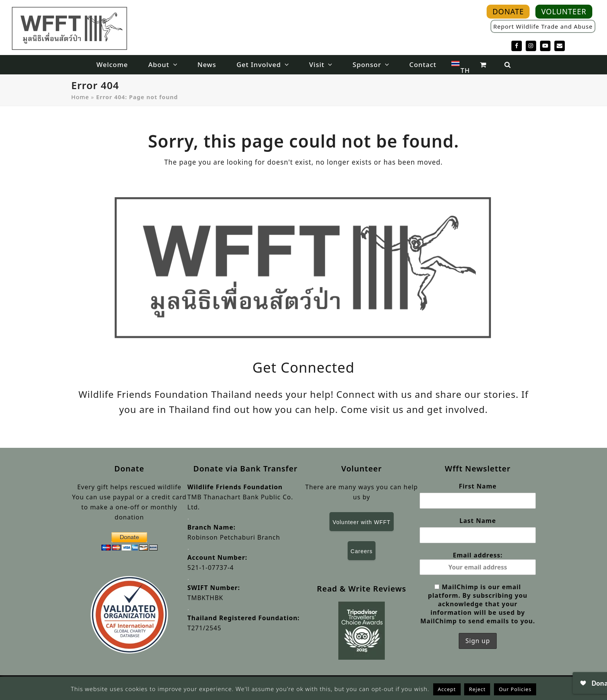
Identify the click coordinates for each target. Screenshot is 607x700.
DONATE (508, 12)
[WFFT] (70, 28)
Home (80, 97)
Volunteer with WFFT (362, 522)
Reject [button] (477, 689)
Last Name (478, 521)
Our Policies (515, 689)
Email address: (478, 563)
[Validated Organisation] (129, 615)
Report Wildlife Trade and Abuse (543, 26)
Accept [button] (447, 689)
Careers (362, 551)
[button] (483, 65)
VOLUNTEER (564, 12)
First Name (478, 486)
